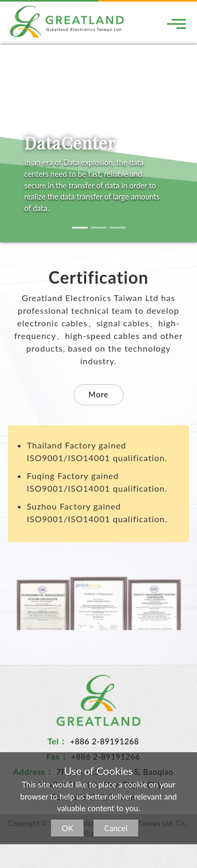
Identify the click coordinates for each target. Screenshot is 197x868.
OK (67, 828)
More (99, 395)
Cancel (116, 828)
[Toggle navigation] (177, 24)
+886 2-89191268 (105, 741)
